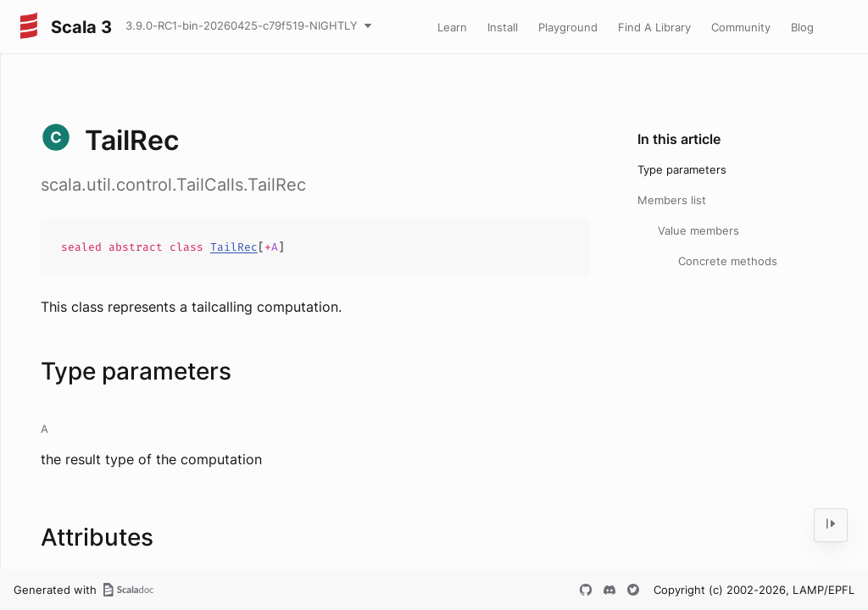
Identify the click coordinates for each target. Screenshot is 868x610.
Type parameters (682, 169)
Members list (672, 200)
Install (503, 27)
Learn (452, 27)
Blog (802, 27)
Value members (698, 230)
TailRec (234, 247)
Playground (568, 27)
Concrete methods (728, 261)
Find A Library (654, 27)
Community (741, 27)
